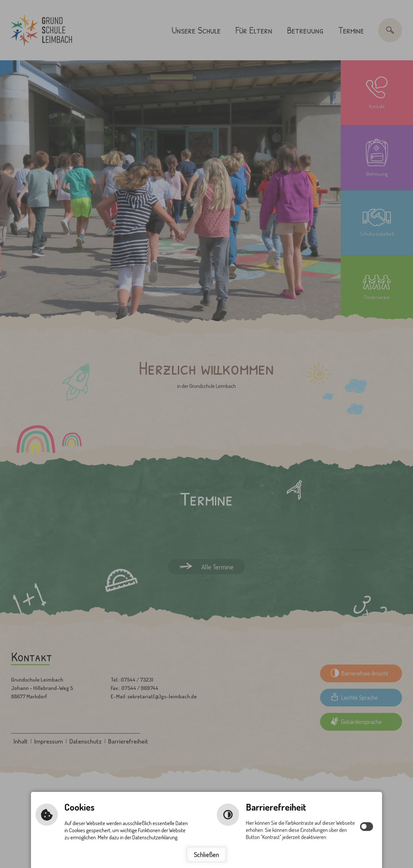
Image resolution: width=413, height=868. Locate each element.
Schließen (206, 854)
